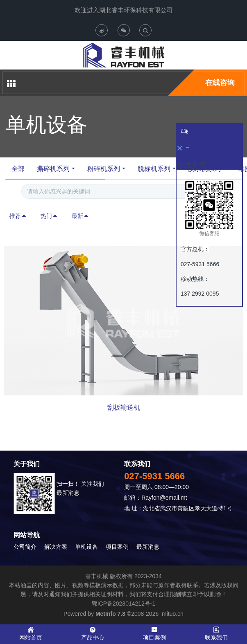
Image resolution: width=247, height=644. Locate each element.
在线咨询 (220, 83)
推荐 (18, 216)
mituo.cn (173, 614)
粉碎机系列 (104, 169)
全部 (18, 169)
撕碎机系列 (53, 169)
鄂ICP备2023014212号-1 (124, 604)
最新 (80, 216)
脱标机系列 (154, 169)
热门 (49, 216)
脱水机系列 (204, 169)
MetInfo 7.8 (110, 614)
